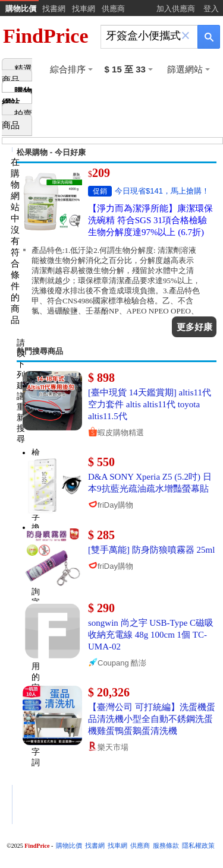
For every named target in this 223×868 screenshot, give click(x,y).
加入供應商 (176, 9)
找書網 (54, 9)
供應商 (113, 9)
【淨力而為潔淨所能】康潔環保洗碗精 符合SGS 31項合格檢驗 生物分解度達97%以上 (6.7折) (150, 220)
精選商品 (17, 75)
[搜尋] (141, 36)
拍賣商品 (17, 120)
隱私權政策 (198, 846)
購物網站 (17, 97)
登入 (211, 9)
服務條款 (166, 846)
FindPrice (46, 36)
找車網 (84, 9)
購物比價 (21, 9)
